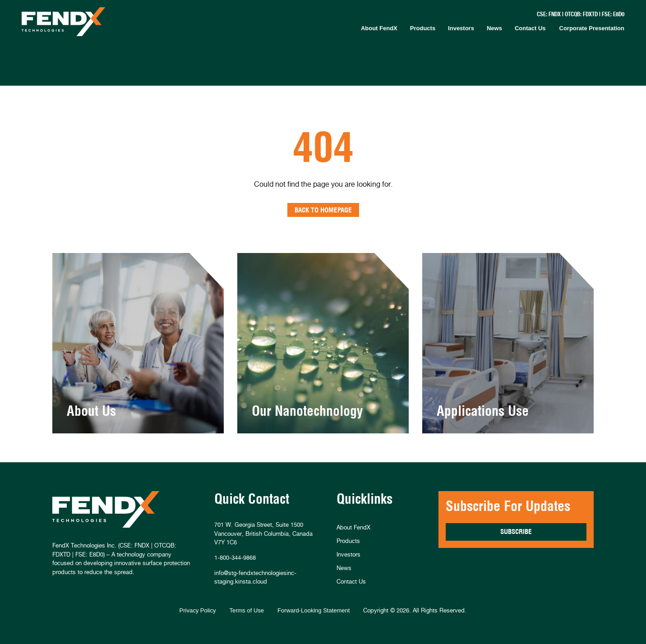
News (494, 28)
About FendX (379, 28)
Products (423, 28)
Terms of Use (247, 610)
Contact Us (530, 28)
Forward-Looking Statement (314, 610)
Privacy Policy (198, 610)
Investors (461, 28)
